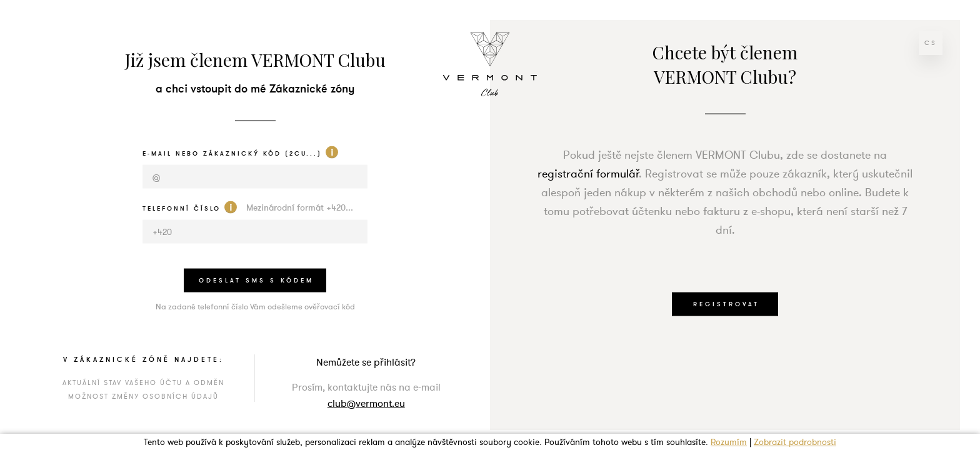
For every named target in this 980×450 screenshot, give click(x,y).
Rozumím (729, 442)
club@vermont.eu (366, 403)
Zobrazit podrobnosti (795, 442)
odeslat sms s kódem (256, 280)
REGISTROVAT (726, 303)
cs (931, 43)
